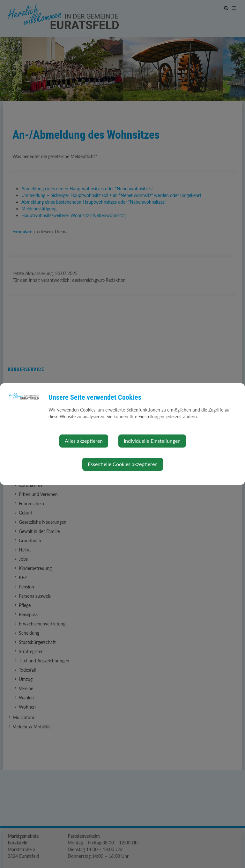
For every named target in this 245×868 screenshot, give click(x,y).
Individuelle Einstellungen (152, 441)
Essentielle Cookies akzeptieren (123, 464)
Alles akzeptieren (84, 441)
